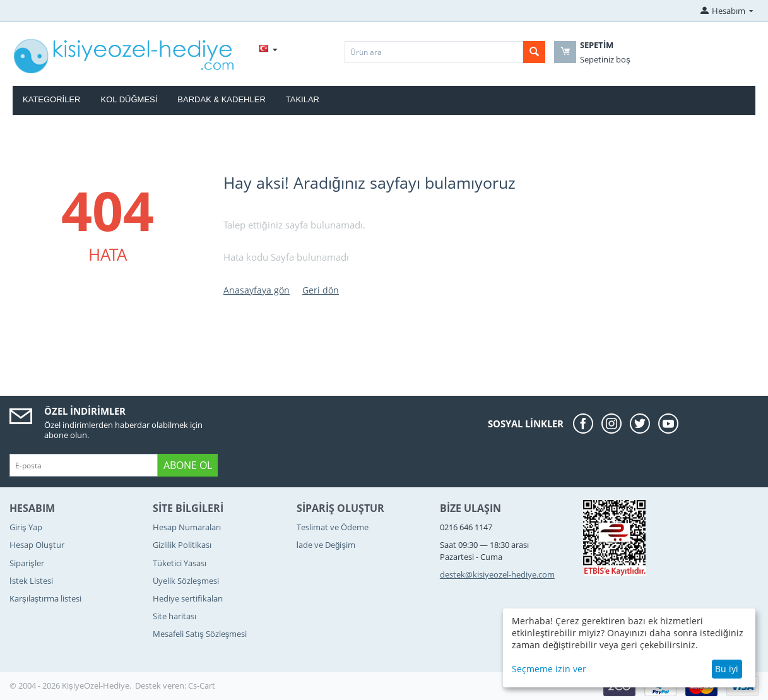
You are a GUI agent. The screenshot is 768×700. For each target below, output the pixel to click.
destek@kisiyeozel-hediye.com (497, 574)
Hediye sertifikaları (188, 598)
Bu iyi (727, 669)
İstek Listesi (31, 581)
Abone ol (188, 465)
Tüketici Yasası (180, 563)
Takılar (303, 99)
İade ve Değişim (326, 545)
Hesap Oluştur (37, 545)
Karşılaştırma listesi (45, 598)
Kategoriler (52, 99)
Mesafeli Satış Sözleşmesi (200, 634)
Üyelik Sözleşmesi (186, 581)
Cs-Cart (202, 685)
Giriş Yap (26, 527)
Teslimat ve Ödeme (333, 527)
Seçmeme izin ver (549, 669)
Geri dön (321, 290)
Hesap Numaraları (187, 527)
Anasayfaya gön (257, 290)
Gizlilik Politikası (182, 545)
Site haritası (174, 616)
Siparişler (27, 563)
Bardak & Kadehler (221, 99)
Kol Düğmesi (129, 99)
